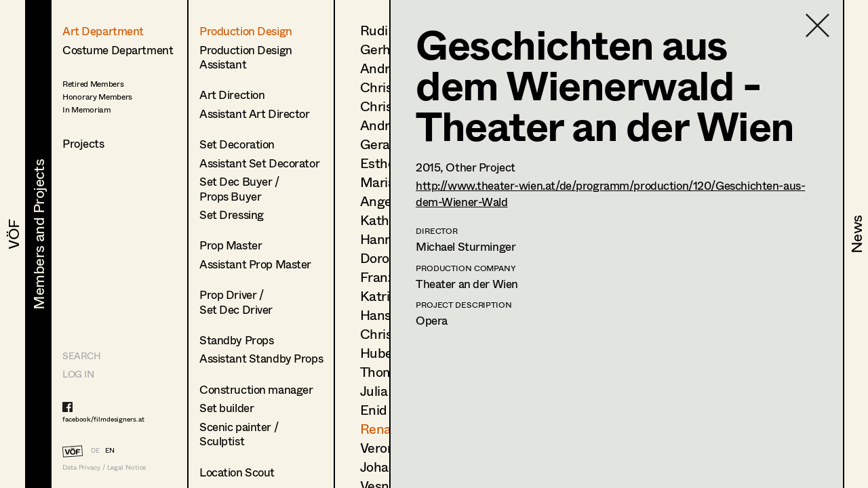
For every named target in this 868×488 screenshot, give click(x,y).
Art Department (103, 31)
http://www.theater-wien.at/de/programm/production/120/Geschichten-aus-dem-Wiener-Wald (610, 193)
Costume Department (118, 50)
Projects (83, 143)
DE (95, 450)
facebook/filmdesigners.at (103, 419)
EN (110, 450)
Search (81, 355)
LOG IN (78, 374)
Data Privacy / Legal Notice (104, 467)
